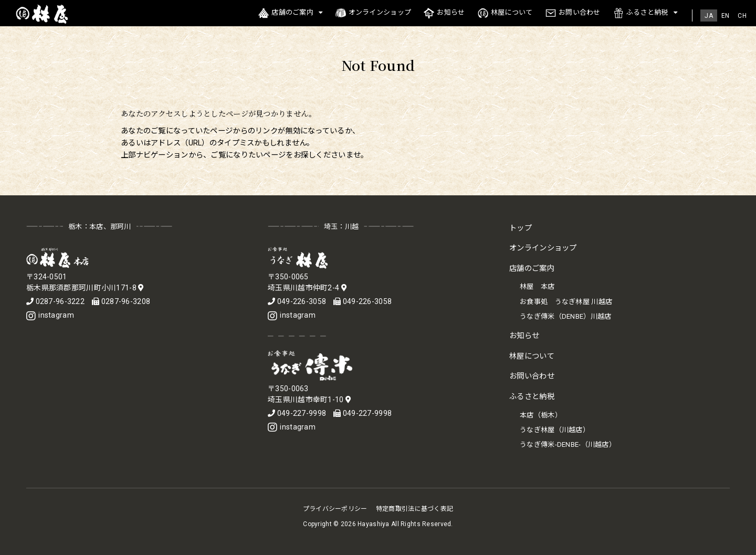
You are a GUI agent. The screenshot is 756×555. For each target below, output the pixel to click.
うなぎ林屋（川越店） (555, 430)
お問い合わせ (573, 13)
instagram (50, 315)
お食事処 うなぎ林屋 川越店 (566, 302)
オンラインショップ (374, 13)
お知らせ (444, 13)
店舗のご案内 (286, 13)
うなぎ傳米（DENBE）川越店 (565, 316)
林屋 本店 (537, 286)
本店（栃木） (541, 415)
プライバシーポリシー (335, 509)
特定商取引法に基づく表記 (414, 509)
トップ (521, 228)
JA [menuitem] (709, 16)
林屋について (505, 13)
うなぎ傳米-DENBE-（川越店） (568, 444)
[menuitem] (709, 15)
